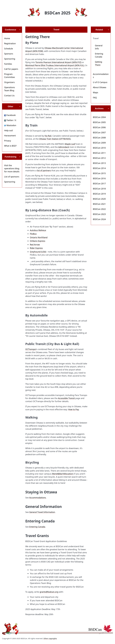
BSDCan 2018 (99, 189)
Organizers (9, 82)
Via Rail (48, 136)
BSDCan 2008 (99, 138)
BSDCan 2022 (99, 209)
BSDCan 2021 (99, 204)
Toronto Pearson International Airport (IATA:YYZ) (58, 62)
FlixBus (33, 234)
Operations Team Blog (9, 89)
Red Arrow (35, 245)
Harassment (10, 136)
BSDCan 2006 (99, 127)
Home (7, 38)
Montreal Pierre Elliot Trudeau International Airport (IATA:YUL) (55, 65)
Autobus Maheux (38, 230)
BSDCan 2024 (99, 219)
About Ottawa (100, 87)
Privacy (8, 141)
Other (11, 107)
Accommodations (38, 498)
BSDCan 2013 (99, 163)
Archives (99, 109)
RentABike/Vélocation (63, 474)
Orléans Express (38, 241)
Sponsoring (10, 59)
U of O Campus (100, 82)
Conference (10, 30)
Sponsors (9, 54)
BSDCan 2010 (99, 148)
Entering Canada (37, 527)
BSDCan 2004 (99, 117)
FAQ (95, 98)
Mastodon (10, 125)
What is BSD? (10, 146)
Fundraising (10, 157)
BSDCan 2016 (99, 178)
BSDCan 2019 (99, 194)
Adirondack (64, 147)
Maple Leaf (70, 144)
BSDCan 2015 (99, 173)
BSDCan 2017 (99, 184)
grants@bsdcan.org (49, 592)
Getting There (99, 63)
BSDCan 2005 (99, 122)
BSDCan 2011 (99, 153)
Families (8, 64)
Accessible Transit (66, 398)
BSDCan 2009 (99, 143)
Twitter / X (10, 120)
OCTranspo (31, 349)
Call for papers (11, 69)
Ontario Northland (39, 237)
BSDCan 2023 (99, 214)
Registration (10, 43)
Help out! (9, 130)
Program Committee (9, 76)
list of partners (44, 170)
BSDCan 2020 (99, 199)
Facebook (10, 115)
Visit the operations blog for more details (12, 168)
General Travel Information (42, 512)
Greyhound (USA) (38, 252)
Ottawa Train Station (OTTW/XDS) (55, 139)
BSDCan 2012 (99, 158)
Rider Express (36, 248)
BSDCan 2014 (99, 168)
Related (99, 30)
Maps (96, 92)
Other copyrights (50, 638)
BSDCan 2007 (99, 132)
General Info (99, 47)
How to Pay (73, 409)
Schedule (9, 49)
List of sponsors (12, 177)
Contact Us (9, 95)
